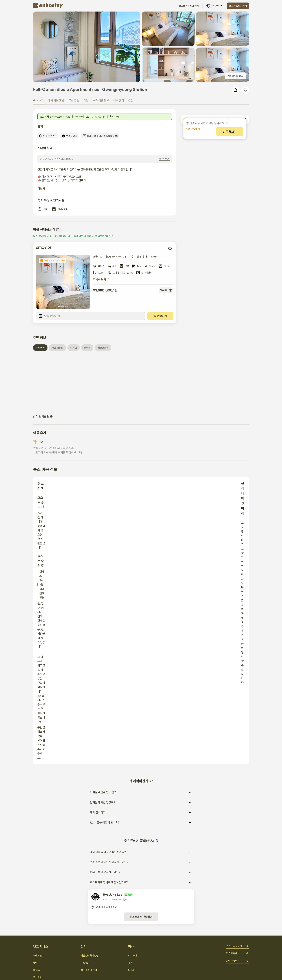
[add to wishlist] (170, 250)
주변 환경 (74, 100)
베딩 (35, 767)
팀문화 (131, 774)
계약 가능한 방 (56, 100)
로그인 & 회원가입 (238, 6)
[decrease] (232, 155)
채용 (130, 767)
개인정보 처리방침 (89, 760)
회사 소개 (133, 760)
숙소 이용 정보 (101, 100)
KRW (214, 6)
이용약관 (85, 767)
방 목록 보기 (215, 168)
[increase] (242, 155)
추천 (131, 100)
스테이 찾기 (39, 760)
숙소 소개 (38, 100)
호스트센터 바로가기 (189, 6)
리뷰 (86, 100)
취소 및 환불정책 (89, 774)
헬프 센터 (119, 100)
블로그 (36, 774)
